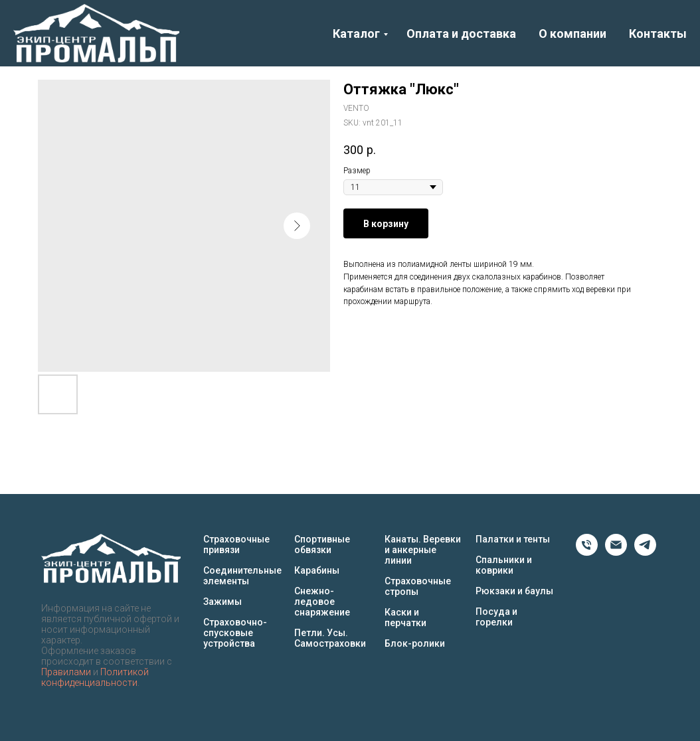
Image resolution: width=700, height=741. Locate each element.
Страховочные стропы (418, 586)
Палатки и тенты (513, 539)
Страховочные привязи (236, 544)
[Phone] (587, 552)
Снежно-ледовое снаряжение (322, 602)
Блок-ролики (415, 643)
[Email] (616, 552)
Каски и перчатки (405, 617)
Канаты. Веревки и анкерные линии (423, 550)
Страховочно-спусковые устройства (235, 633)
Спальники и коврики (504, 565)
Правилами (66, 672)
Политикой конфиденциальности (95, 677)
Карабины (317, 570)
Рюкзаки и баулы (514, 591)
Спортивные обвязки (322, 544)
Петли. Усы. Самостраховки (330, 638)
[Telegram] (645, 552)
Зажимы (222, 602)
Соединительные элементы (242, 576)
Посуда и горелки (496, 617)
